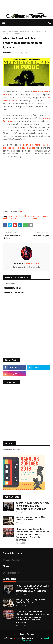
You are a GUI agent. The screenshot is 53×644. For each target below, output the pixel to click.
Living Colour (29, 148)
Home (22, 634)
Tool (17, 148)
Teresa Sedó (13, 31)
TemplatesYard (24, 638)
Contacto (31, 634)
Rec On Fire (22, 218)
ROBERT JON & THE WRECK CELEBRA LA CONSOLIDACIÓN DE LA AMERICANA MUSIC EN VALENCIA (33, 506)
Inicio (5, 31)
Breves (38, 216)
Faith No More (32, 145)
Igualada (6, 218)
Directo (45, 216)
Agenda (31, 216)
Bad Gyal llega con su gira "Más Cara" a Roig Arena (30, 518)
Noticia (13, 218)
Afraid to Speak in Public (18, 216)
